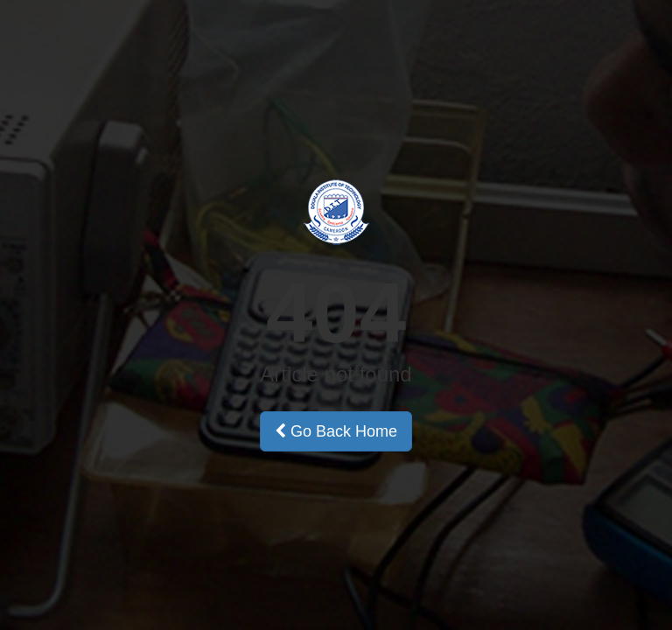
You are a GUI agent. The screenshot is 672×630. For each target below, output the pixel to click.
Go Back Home (336, 431)
